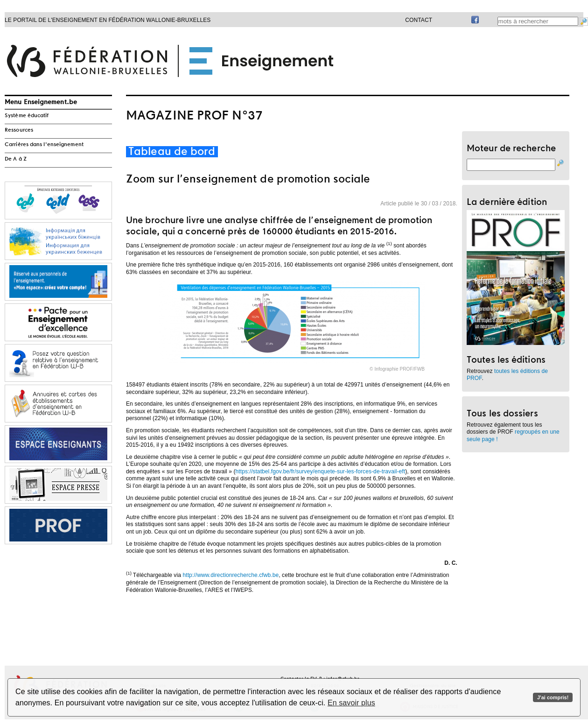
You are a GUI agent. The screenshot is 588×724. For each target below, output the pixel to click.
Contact (419, 20)
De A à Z (16, 159)
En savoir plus (351, 703)
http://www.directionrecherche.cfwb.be (231, 575)
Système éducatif (27, 116)
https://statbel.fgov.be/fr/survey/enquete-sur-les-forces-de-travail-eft (321, 471)
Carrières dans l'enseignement (44, 145)
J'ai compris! (553, 697)
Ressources (19, 130)
